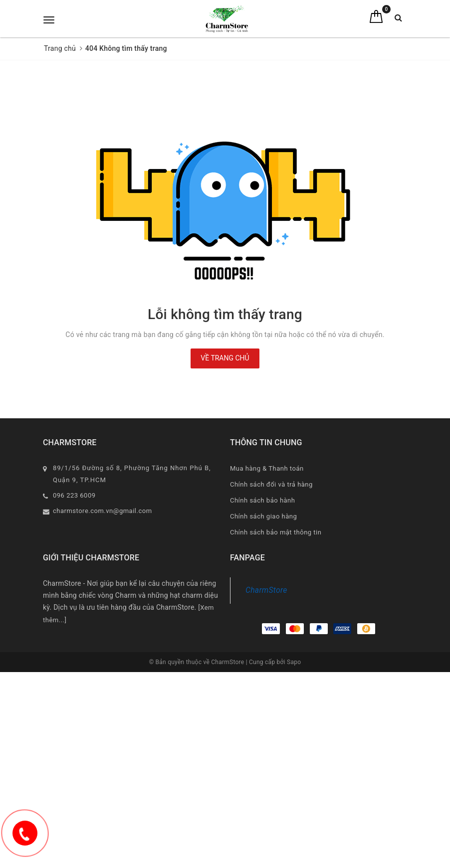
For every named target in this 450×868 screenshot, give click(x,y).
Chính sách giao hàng (263, 516)
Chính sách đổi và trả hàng (271, 484)
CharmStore (266, 590)
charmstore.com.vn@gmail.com (103, 511)
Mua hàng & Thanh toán (267, 468)
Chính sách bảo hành (262, 500)
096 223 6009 (74, 495)
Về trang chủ (225, 358)
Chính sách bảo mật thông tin (276, 532)
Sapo (294, 662)
